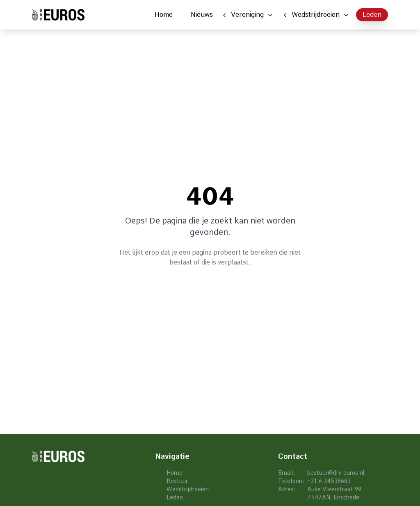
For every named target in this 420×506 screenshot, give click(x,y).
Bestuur (177, 481)
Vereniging (247, 15)
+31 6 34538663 (329, 481)
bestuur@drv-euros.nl (336, 473)
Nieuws (202, 15)
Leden (372, 15)
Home (164, 15)
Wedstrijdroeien (316, 15)
